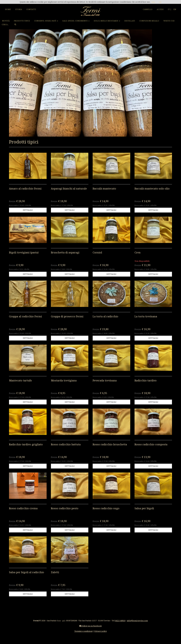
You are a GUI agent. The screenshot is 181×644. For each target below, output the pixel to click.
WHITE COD (169, 21)
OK (160, 2)
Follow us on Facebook (91, 626)
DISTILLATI (130, 21)
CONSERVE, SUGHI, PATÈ (46, 21)
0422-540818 (120, 621)
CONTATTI (31, 9)
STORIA (19, 9)
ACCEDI (160, 9)
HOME (8, 9)
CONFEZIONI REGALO (149, 21)
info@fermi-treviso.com (137, 621)
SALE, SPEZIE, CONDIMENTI (76, 21)
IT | (170, 9)
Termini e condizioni (83, 631)
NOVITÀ (6, 21)
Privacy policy (101, 631)
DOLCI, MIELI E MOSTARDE (107, 21)
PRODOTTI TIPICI (22, 21)
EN (175, 9)
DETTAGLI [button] (28, 210)
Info (153, 2)
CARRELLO (148, 9)
